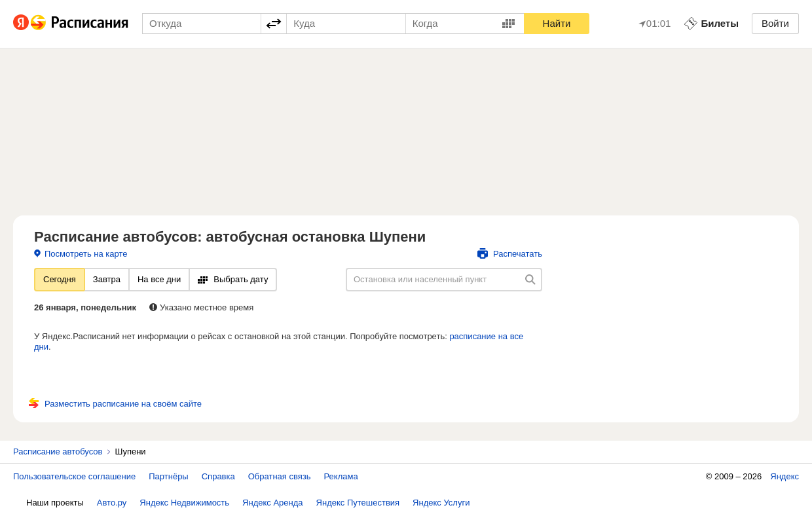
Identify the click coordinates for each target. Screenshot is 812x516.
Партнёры (168, 476)
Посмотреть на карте (81, 254)
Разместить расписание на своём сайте (115, 404)
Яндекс (784, 476)
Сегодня (60, 279)
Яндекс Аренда (272, 503)
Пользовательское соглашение (74, 476)
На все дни (159, 279)
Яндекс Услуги (441, 503)
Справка (218, 476)
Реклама (341, 476)
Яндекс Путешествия (358, 503)
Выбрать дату (233, 279)
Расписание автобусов (58, 451)
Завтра (107, 279)
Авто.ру (112, 503)
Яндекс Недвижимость (184, 503)
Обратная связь (280, 476)
